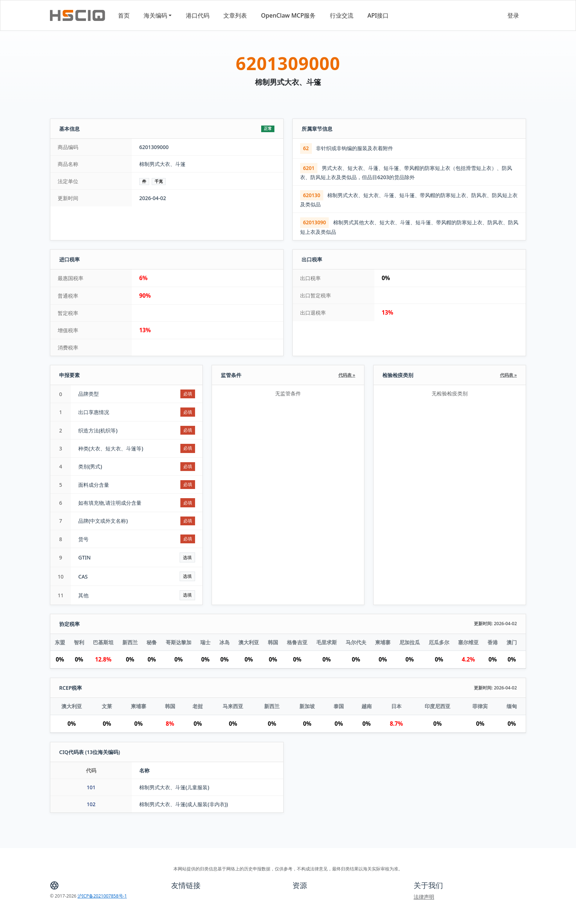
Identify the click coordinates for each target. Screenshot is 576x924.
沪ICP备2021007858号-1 (102, 896)
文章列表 (235, 15)
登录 (513, 15)
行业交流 (342, 15)
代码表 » (347, 375)
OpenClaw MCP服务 (289, 15)
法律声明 (424, 897)
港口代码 (198, 15)
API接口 (378, 15)
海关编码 (155, 15)
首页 (124, 15)
